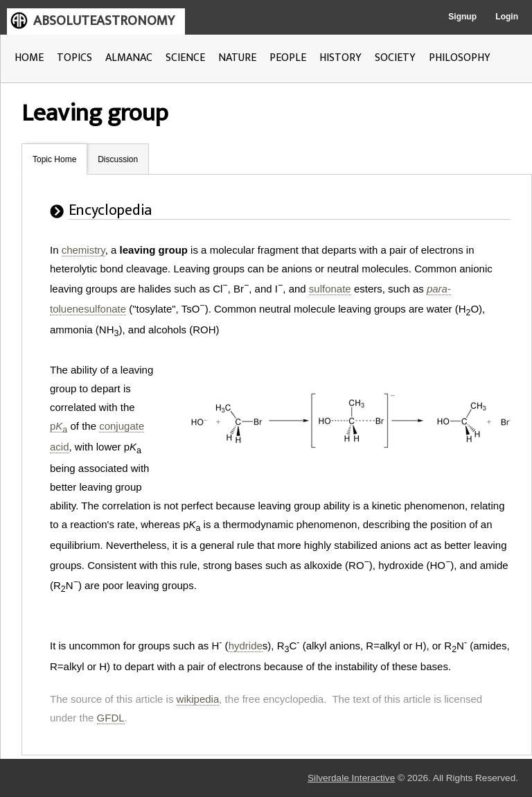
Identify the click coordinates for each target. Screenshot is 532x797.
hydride (246, 646)
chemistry (83, 250)
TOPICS (74, 58)
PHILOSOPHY (460, 58)
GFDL (111, 718)
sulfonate (330, 289)
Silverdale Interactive (351, 778)
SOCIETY (395, 58)
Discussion (118, 159)
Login (507, 17)
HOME (29, 58)
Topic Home (54, 159)
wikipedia (198, 699)
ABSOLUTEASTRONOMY (104, 21)
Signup (462, 17)
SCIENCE (185, 58)
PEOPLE (288, 58)
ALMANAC (129, 58)
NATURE (237, 58)
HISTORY (340, 58)
